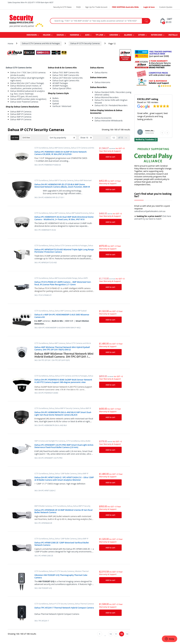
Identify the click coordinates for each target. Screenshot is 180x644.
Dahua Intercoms (102, 82)
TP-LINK (99, 35)
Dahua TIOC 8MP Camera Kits (66, 72)
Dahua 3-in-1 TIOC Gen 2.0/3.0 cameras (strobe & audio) (28, 74)
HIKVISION (32, 35)
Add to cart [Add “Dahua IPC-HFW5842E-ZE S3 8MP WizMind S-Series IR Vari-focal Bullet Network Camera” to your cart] (110, 515)
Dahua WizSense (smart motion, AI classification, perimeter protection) (26, 87)
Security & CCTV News (62, 7)
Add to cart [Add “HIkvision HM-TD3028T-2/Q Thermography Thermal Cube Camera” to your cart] (110, 580)
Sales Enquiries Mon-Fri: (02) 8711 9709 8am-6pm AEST (31, 2)
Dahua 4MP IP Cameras (21, 119)
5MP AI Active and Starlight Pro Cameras (50, 441)
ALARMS (128, 35)
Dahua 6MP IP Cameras (21, 114)
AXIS (87, 35)
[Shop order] (62, 138)
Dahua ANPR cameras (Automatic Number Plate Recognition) (61, 279)
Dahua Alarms (101, 72)
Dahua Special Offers (62, 88)
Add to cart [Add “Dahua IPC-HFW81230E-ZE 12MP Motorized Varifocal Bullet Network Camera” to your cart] (110, 548)
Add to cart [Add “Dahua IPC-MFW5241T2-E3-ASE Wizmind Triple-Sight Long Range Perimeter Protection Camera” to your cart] (110, 254)
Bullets (55, 98)
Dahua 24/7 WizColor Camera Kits (68, 78)
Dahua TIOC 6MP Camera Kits (66, 75)
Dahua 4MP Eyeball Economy (77, 213)
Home (10, 43)
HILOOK (47, 35)
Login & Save (149, 7)
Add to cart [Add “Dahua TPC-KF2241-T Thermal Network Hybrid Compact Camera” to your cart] (110, 613)
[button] (167, 133)
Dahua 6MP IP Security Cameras (61, 180)
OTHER (141, 35)
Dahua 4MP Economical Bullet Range (63, 278)
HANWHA (74, 35)
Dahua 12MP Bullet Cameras (66, 474)
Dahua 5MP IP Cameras (21, 117)
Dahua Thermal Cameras (84, 604)
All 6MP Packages (60, 83)
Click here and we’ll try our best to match (153, 217)
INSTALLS (173, 35)
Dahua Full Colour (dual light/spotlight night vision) (27, 79)
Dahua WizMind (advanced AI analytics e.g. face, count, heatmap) (27, 92)
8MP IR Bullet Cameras (43, 506)
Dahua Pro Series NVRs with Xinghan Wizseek (111, 101)
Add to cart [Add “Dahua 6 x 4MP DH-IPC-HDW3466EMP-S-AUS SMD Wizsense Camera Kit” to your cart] (110, 320)
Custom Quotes (166, 7)
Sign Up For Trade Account (96, 7)
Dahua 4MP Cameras (57, 213)
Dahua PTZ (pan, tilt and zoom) (24, 96)
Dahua (51, 246)
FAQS (78, 7)
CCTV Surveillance (41, 148)
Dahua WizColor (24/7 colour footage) (27, 83)
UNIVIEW (114, 35)
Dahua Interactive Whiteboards (109, 121)
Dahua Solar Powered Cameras (24, 102)
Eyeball (56, 104)
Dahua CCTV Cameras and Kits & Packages (41, 43)
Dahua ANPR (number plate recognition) (28, 99)
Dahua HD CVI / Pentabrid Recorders (111, 105)
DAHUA (60, 35)
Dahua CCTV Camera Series (19, 68)
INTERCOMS (157, 35)
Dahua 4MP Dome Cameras (60, 148)
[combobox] (96, 21)
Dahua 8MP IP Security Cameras (67, 408)
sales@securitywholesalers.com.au (150, 211)
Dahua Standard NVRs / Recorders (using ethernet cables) (113, 93)
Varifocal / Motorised (62, 106)
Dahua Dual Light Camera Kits (66, 80)
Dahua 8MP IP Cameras (21, 112)
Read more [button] (142, 126)
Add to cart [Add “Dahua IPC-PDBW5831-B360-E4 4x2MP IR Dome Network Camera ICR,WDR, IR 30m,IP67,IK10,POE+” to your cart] (110, 157)
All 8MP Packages (60, 86)
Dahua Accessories (103, 118)
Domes (56, 101)
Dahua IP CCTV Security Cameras (85, 43)
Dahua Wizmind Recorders (107, 97)
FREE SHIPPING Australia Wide (125, 7)
